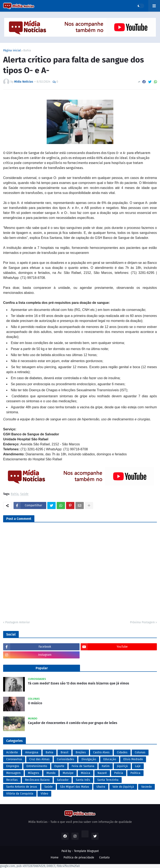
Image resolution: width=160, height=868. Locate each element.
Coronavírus (14, 759)
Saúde (24, 494)
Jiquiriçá (122, 766)
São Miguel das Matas (75, 787)
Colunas (140, 752)
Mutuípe (68, 773)
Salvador (63, 780)
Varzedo (146, 787)
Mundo (51, 773)
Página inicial (12, 51)
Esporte (59, 766)
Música (86, 773)
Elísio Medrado (133, 759)
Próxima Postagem (142, 622)
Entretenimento (37, 766)
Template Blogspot (86, 851)
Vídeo (44, 794)
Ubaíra (101, 787)
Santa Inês (83, 780)
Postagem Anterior (17, 622)
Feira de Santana (83, 766)
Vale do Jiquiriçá (123, 787)
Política (135, 773)
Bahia (27, 51)
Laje (138, 766)
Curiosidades (66, 759)
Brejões (81, 752)
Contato (104, 857)
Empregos (13, 766)
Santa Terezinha (108, 780)
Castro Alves (101, 752)
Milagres (34, 773)
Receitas (12, 780)
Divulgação (89, 759)
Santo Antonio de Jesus (22, 787)
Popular (42, 668)
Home (55, 857)
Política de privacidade (79, 857)
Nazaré (102, 773)
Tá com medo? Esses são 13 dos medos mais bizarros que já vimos (79, 683)
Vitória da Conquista (20, 794)
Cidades (122, 752)
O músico (35, 703)
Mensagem (13, 773)
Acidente (12, 752)
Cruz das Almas (39, 759)
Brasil (64, 752)
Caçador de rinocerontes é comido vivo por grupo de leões (73, 723)
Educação (110, 759)
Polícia (119, 773)
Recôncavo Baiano (37, 780)
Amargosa (32, 752)
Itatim (106, 766)
